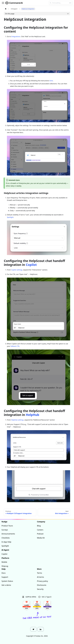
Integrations (16, 36)
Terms (40, 573)
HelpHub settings (17, 420)
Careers (40, 530)
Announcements (8, 534)
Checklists (6, 538)
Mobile (4, 562)
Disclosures (42, 585)
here (51, 81)
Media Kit (41, 538)
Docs (4, 573)
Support (5, 577)
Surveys (5, 530)
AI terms (40, 577)
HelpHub (33, 415)
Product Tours (7, 526)
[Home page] (6, 9)
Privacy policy (42, 581)
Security (40, 589)
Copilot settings (17, 270)
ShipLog (5, 566)
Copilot (31, 265)
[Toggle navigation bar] (3, 3)
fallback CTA (15, 346)
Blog (39, 526)
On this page (10, 14)
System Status (7, 581)
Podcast (40, 534)
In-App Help (6, 542)
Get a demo (6, 585)
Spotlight (10, 217)
